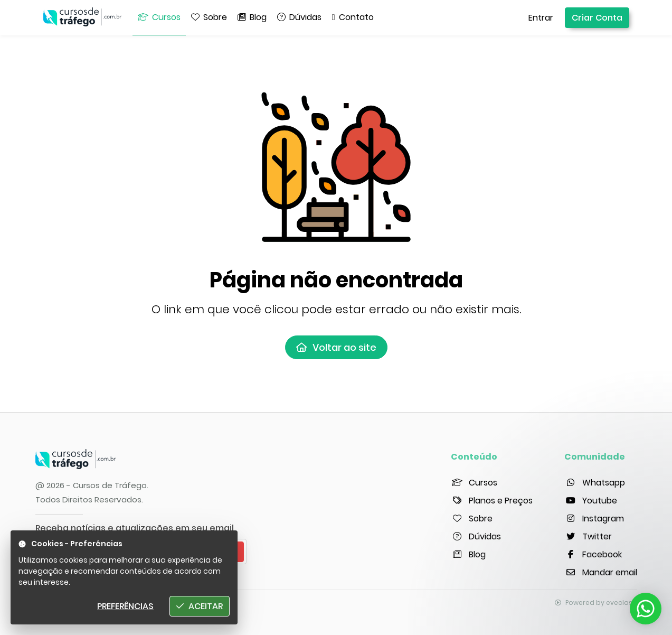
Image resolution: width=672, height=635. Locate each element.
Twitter (588, 536)
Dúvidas (476, 536)
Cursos (474, 483)
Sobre (472, 519)
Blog (468, 554)
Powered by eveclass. (596, 603)
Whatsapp (595, 483)
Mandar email (601, 572)
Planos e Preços (492, 501)
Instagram (594, 519)
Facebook (593, 554)
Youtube (591, 501)
